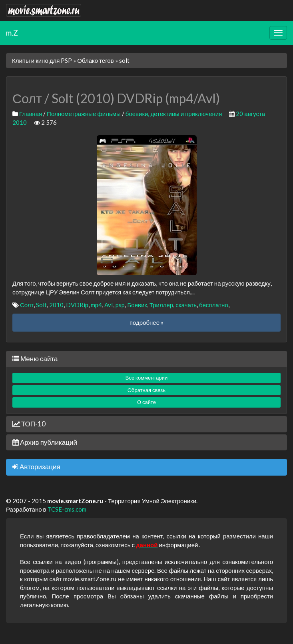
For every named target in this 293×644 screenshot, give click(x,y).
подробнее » (146, 322)
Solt (41, 305)
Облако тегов (95, 60)
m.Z (12, 33)
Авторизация (36, 467)
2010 (56, 305)
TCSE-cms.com (67, 509)
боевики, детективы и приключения (174, 114)
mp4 (96, 305)
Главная (31, 114)
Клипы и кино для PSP (42, 60)
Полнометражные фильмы (84, 114)
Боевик (137, 305)
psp (120, 305)
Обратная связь (146, 390)
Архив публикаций (45, 442)
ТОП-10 (29, 424)
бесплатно (214, 305)
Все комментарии (147, 378)
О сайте (146, 402)
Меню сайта (35, 359)
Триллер (161, 305)
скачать (186, 305)
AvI (109, 305)
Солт (27, 305)
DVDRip (77, 305)
